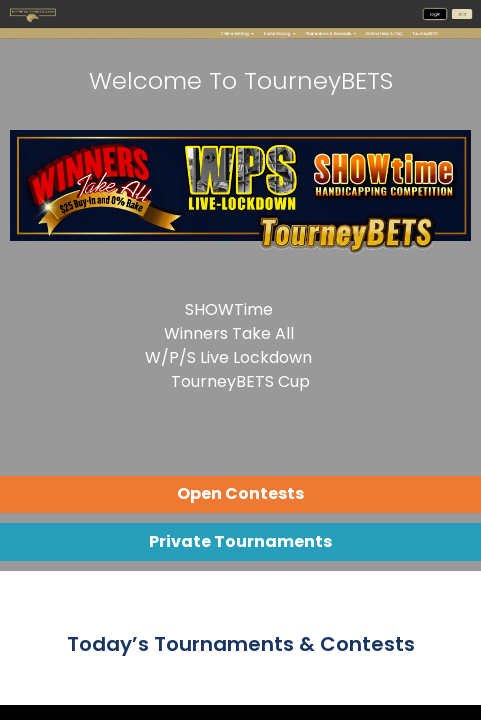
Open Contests (240, 493)
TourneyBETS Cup (240, 381)
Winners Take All (229, 333)
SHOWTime (229, 309)
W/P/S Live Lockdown (228, 357)
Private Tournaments (240, 541)
